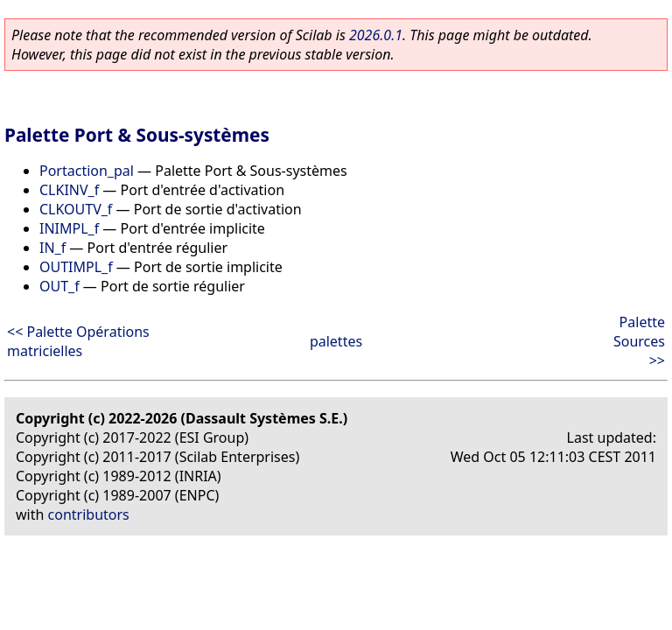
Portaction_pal (87, 171)
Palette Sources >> (639, 341)
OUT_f (59, 286)
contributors (89, 514)
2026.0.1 (376, 35)
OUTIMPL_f (76, 267)
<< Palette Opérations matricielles (78, 341)
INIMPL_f (69, 228)
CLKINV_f (69, 190)
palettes (336, 341)
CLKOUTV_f (76, 209)
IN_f (52, 248)
